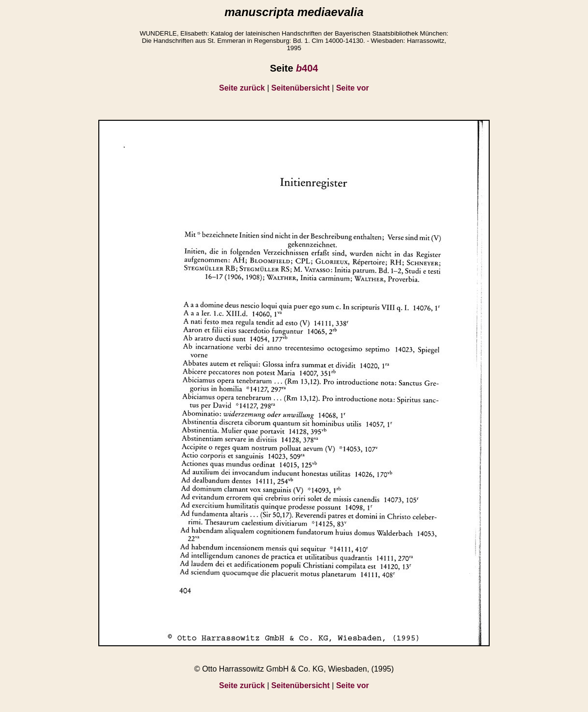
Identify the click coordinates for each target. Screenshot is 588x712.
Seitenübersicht (300, 88)
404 (307, 68)
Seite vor (352, 88)
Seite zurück (242, 88)
